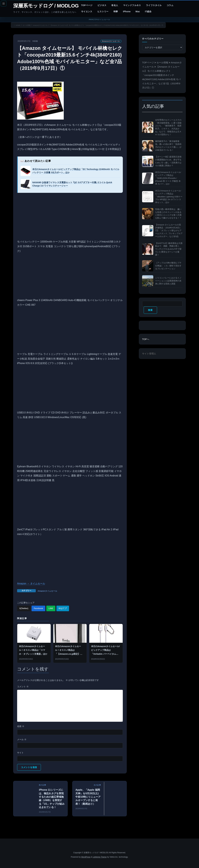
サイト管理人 (149, 354)
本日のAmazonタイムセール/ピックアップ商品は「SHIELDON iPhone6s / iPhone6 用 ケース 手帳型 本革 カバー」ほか (168, 178)
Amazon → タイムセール (31, 584)
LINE (51, 608)
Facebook (38, 608)
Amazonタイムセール (111, 41)
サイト (20, 753)
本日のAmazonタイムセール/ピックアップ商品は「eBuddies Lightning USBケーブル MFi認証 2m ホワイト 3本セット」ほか (169, 197)
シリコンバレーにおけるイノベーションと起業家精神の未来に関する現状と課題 (168, 281)
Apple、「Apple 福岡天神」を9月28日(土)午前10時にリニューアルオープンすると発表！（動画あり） (88, 797)
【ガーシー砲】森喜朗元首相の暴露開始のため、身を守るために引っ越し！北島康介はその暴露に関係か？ (168, 161)
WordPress (86, 857)
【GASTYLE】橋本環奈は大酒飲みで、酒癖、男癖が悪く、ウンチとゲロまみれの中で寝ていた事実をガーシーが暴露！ (169, 249)
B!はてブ (63, 608)
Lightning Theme (100, 857)
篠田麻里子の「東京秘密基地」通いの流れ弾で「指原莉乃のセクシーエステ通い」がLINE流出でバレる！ (168, 146)
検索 (150, 310)
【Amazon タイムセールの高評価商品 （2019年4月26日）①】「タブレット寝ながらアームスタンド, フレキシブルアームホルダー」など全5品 (169, 231)
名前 (21, 726)
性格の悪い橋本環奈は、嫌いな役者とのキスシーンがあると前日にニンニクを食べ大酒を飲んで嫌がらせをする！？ (168, 214)
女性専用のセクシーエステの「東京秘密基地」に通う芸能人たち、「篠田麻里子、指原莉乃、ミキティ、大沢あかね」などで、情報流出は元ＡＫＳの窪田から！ (168, 127)
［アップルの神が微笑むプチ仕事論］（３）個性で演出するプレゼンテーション (168, 266)
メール (22, 739)
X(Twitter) (24, 608)
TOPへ (146, 339)
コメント (23, 687)
